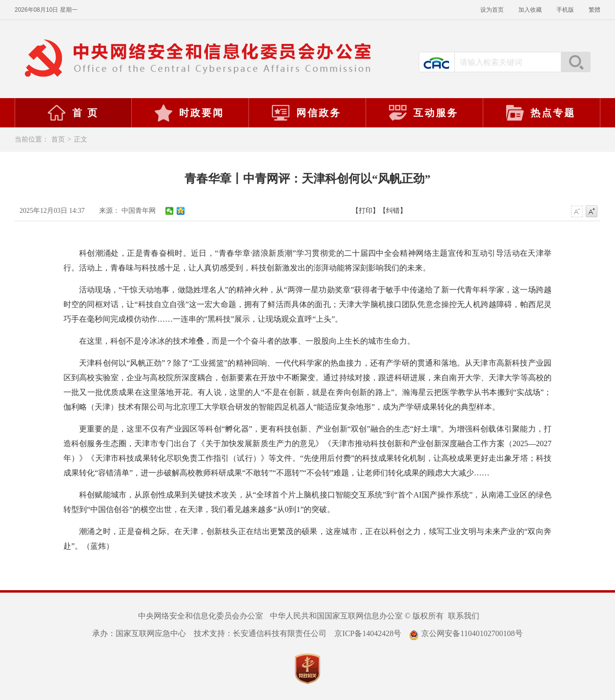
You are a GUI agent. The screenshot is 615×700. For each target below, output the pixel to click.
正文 (81, 139)
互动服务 (423, 113)
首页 (58, 139)
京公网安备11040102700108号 (466, 633)
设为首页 (492, 10)
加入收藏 (530, 10)
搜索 (575, 62)
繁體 (594, 10)
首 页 (73, 113)
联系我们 (464, 616)
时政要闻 (189, 113)
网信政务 (306, 113)
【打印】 (366, 211)
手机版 (565, 10)
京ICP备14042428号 (368, 633)
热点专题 (540, 113)
